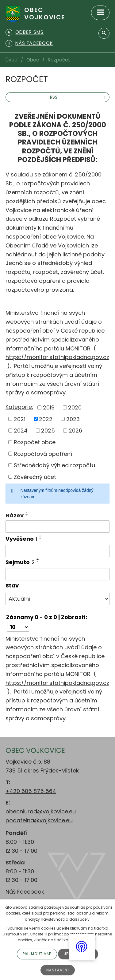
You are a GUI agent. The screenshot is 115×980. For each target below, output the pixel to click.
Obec (33, 60)
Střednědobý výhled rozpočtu (54, 465)
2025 (48, 431)
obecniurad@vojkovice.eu (41, 811)
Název (15, 515)
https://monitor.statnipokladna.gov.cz (57, 357)
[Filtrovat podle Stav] (57, 599)
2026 (75, 431)
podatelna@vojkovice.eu (39, 820)
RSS (78, 97)
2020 (75, 407)
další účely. (80, 919)
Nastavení (58, 970)
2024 (21, 431)
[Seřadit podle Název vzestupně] (27, 512)
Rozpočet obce (35, 442)
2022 (46, 419)
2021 (20, 419)
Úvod (11, 60)
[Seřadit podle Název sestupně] (27, 515)
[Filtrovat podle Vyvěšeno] (57, 551)
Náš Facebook (25, 892)
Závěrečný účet (35, 477)
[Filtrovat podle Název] (57, 527)
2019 (49, 407)
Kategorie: (19, 407)
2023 (73, 419)
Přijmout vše (37, 954)
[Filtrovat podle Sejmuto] (57, 574)
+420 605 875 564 (31, 791)
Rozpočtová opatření (43, 454)
